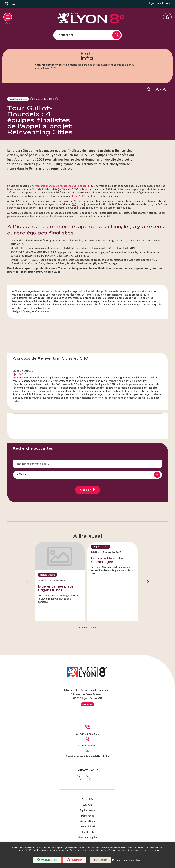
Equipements (87, 811)
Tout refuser (74, 860)
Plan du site (87, 832)
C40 (74, 211)
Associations (88, 821)
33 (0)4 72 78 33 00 (87, 734)
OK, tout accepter (47, 860)
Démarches (87, 816)
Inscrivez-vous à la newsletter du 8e (88, 757)
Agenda (88, 805)
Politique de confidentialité (127, 860)
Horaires (87, 704)
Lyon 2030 (78, 203)
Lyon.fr (15, 4)
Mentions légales (87, 838)
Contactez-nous (88, 746)
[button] (148, 89)
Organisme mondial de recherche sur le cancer (60, 193)
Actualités (88, 800)
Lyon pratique (160, 4)
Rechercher (65, 35)
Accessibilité (87, 827)
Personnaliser (101, 860)
